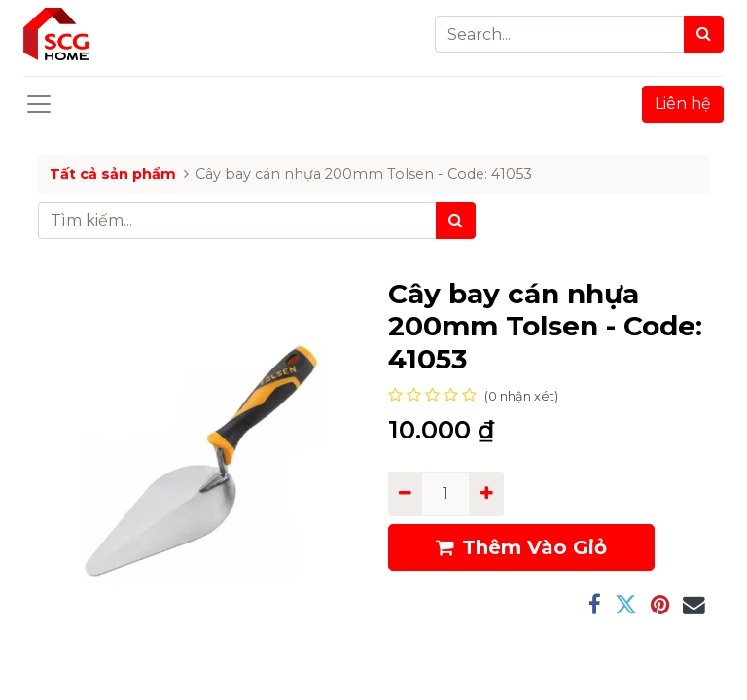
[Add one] (486, 494)
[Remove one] (405, 494)
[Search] (704, 34)
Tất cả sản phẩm (113, 174)
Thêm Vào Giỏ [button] (521, 547)
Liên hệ (683, 104)
